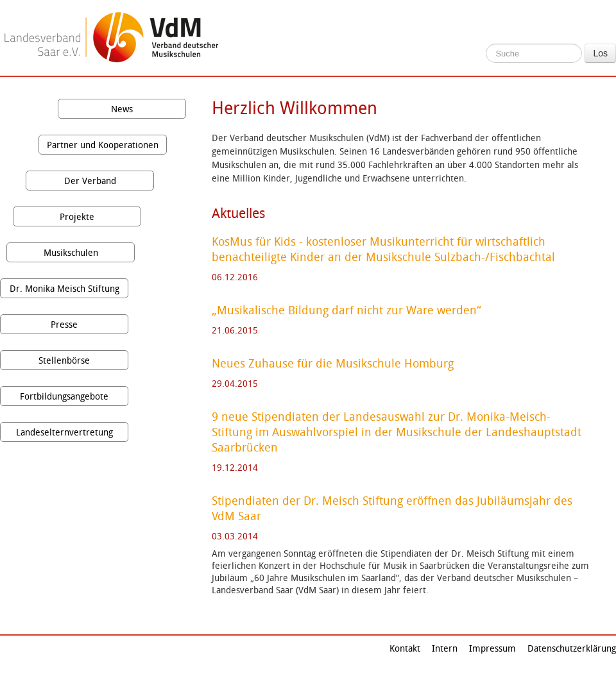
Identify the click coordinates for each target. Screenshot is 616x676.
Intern (445, 648)
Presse (64, 324)
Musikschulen (71, 252)
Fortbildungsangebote (64, 396)
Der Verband (90, 181)
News (122, 109)
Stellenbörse (64, 360)
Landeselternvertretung (64, 432)
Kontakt (405, 648)
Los (600, 53)
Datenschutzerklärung (572, 648)
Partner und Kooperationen (103, 145)
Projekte (77, 216)
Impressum (492, 648)
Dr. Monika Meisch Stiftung (64, 288)
